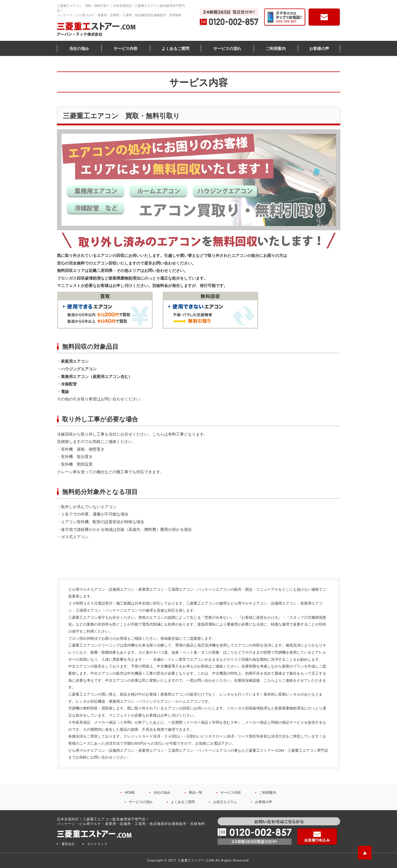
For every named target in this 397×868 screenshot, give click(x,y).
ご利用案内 (276, 48)
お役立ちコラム (225, 802)
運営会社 (68, 844)
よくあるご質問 (175, 48)
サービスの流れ (227, 48)
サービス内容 (126, 48)
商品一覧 (196, 793)
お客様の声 (319, 48)
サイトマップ (97, 844)
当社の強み (79, 48)
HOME (130, 793)
